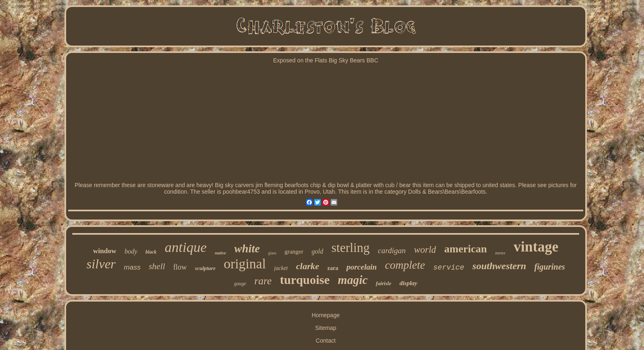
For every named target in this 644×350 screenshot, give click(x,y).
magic (353, 280)
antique (186, 247)
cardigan (392, 250)
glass (272, 253)
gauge (240, 284)
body (131, 251)
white (247, 248)
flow (180, 267)
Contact (326, 341)
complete (405, 265)
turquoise (305, 280)
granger (294, 252)
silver (101, 264)
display (408, 283)
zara (333, 268)
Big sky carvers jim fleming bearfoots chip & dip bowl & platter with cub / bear (313, 185)
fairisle (384, 283)
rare (263, 281)
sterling (351, 248)
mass (132, 267)
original (245, 264)
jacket (281, 268)
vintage (536, 247)
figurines (550, 267)
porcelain (361, 267)
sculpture (205, 268)
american (466, 249)
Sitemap (325, 328)
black (151, 252)
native (221, 253)
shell (157, 266)
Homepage (326, 315)
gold (317, 251)
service (449, 268)
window (105, 251)
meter (500, 253)
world (425, 250)
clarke (308, 266)
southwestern (499, 266)
